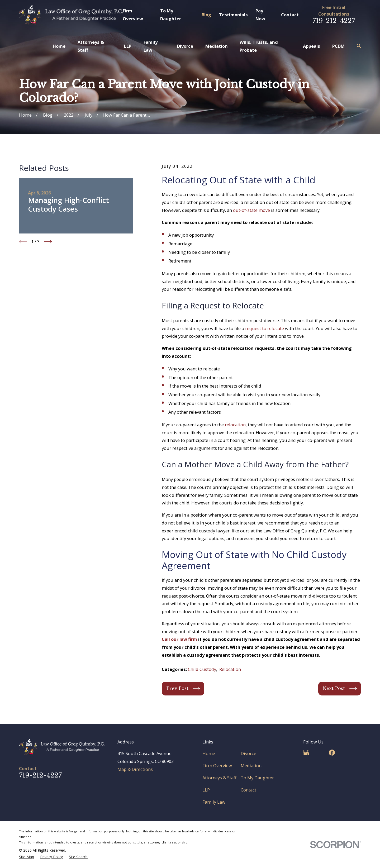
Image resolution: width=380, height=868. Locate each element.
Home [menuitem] (59, 46)
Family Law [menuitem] (151, 46)
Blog (206, 15)
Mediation (251, 766)
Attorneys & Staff (219, 778)
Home (209, 753)
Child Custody (202, 669)
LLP (206, 790)
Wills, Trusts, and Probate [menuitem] (259, 46)
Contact (290, 15)
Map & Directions (135, 769)
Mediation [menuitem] (217, 46)
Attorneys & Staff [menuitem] (91, 46)
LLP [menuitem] (128, 46)
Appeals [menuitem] (312, 46)
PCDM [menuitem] (338, 46)
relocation (235, 425)
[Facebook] (332, 753)
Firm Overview (217, 766)
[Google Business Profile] (306, 753)
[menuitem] (27, 857)
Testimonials (233, 15)
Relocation (230, 669)
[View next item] (48, 242)
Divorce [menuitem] (185, 46)
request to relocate (265, 328)
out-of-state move (251, 210)
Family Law (214, 802)
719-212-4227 (334, 21)
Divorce (248, 753)
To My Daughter (257, 778)
